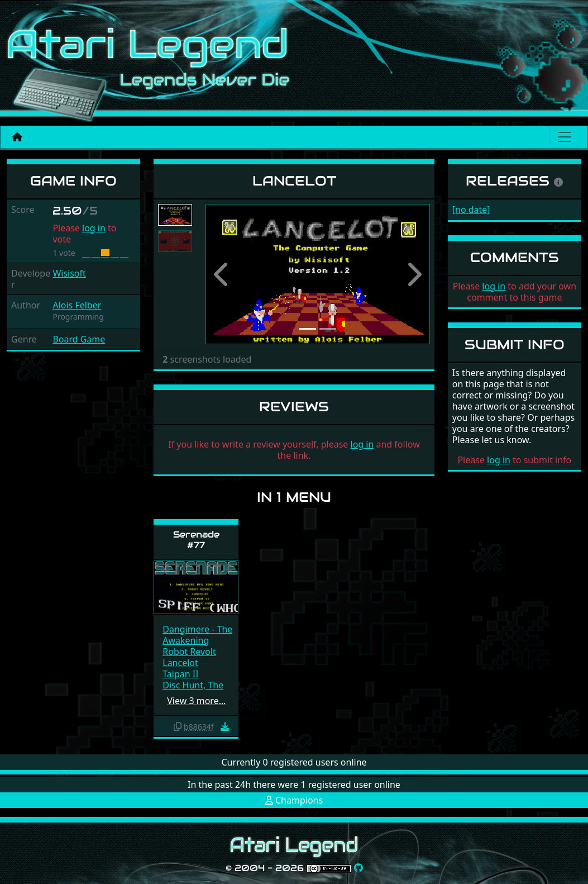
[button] (222, 274)
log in (94, 228)
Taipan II (180, 674)
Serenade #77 (196, 540)
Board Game (79, 339)
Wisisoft (69, 273)
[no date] (471, 210)
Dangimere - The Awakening (197, 635)
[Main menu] (565, 137)
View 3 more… (196, 701)
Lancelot (180, 663)
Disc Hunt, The (193, 685)
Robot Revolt (189, 652)
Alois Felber (77, 305)
